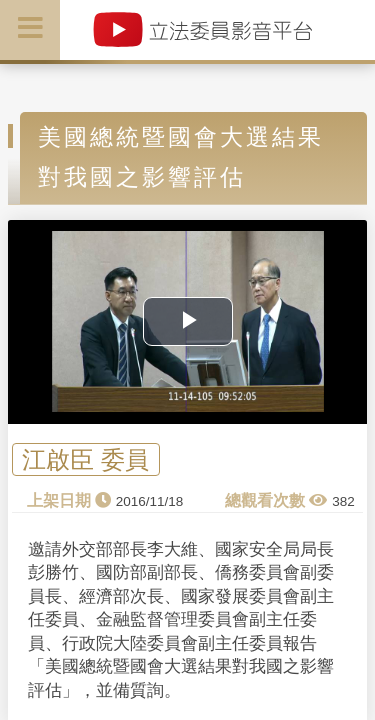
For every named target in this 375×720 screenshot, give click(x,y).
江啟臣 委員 (85, 459)
